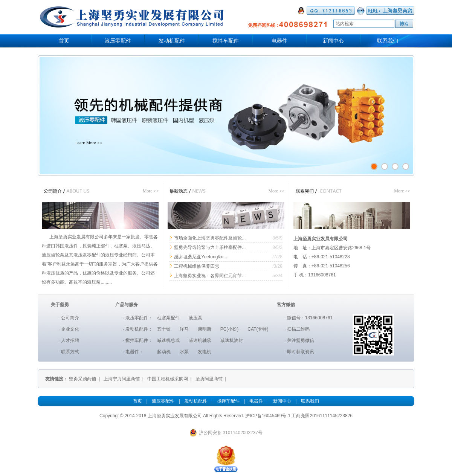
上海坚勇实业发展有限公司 (175, 416)
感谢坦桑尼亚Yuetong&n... (201, 257)
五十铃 (164, 329)
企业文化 (70, 329)
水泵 (184, 352)
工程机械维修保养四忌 (197, 266)
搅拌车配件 (226, 41)
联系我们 (388, 41)
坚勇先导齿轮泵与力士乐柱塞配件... (210, 247)
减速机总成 (168, 340)
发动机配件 (172, 41)
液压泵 (195, 318)
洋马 (184, 329)
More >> (151, 191)
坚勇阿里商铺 (209, 379)
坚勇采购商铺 (82, 379)
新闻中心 (333, 41)
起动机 (164, 352)
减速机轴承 (200, 340)
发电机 (205, 352)
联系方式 (70, 352)
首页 (64, 41)
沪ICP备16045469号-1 (268, 416)
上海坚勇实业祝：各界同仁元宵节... (210, 276)
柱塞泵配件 (168, 318)
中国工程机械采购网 (168, 379)
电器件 (279, 41)
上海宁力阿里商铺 (122, 379)
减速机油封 (232, 340)
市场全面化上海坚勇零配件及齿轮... (210, 238)
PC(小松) (230, 329)
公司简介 (70, 318)
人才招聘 (70, 340)
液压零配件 (118, 41)
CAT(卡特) (258, 329)
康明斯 (205, 329)
